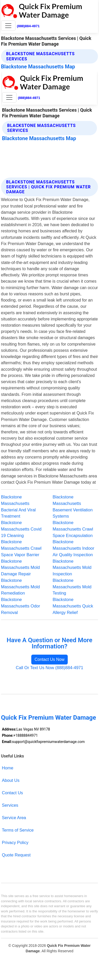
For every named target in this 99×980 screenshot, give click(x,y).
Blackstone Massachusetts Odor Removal (21, 606)
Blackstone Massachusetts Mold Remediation (20, 587)
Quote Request (16, 855)
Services (10, 805)
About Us (11, 780)
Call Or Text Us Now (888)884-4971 (49, 668)
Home (7, 768)
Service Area (14, 818)
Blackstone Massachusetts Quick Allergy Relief (73, 606)
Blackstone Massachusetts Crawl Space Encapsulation (73, 529)
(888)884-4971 (28, 26)
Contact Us (12, 793)
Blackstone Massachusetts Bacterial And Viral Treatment (18, 506)
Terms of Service (18, 830)
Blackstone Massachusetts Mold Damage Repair (20, 568)
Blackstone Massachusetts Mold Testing (72, 587)
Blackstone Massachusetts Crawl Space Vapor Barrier (21, 548)
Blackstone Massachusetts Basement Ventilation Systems (73, 506)
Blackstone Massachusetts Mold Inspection (72, 568)
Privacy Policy (15, 842)
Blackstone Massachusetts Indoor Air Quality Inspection (74, 548)
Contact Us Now (50, 659)
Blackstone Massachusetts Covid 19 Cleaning (21, 529)
